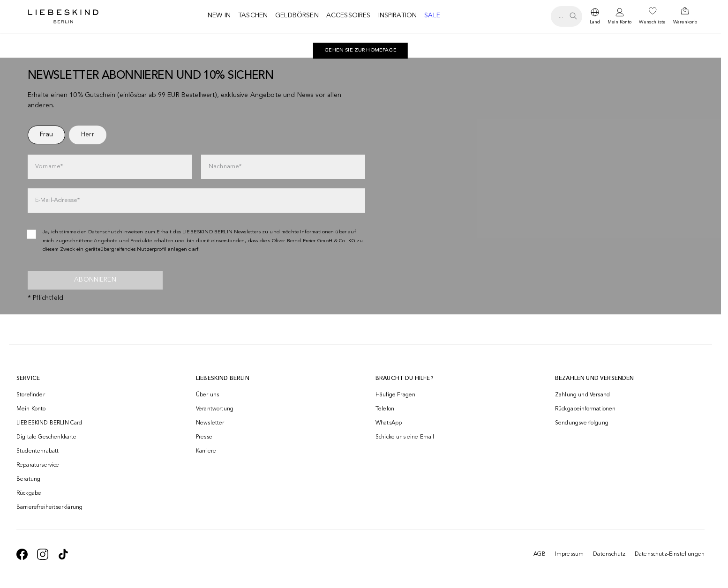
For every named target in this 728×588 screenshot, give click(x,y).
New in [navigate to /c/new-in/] (219, 15)
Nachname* (225, 167)
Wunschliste (652, 22)
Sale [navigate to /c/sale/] (432, 15)
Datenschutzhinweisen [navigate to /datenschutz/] (116, 232)
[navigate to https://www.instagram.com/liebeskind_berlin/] (43, 554)
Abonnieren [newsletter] (95, 280)
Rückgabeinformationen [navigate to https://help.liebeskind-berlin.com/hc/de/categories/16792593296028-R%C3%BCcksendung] (585, 409)
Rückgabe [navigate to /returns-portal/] (29, 493)
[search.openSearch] (567, 16)
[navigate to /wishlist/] (652, 16)
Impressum (569, 554)
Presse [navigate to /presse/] (204, 437)
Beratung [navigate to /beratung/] (28, 479)
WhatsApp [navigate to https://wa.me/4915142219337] (389, 423)
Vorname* (49, 167)
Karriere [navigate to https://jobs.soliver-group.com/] (206, 451)
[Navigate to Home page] (63, 16)
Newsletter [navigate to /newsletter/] (210, 423)
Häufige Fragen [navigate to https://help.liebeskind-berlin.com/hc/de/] (395, 395)
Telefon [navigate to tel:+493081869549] (385, 409)
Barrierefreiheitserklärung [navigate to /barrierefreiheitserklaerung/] (49, 507)
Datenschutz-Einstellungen (670, 554)
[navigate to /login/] (619, 17)
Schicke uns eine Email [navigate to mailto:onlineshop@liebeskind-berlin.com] (405, 437)
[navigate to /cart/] (685, 16)
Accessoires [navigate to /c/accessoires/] (349, 15)
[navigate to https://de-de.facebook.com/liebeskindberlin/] (22, 554)
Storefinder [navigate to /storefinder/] (31, 395)
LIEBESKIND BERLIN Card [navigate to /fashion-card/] (49, 423)
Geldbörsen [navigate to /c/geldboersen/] (297, 15)
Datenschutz (609, 554)
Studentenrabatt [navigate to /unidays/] (38, 451)
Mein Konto (619, 22)
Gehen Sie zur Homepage (360, 50)
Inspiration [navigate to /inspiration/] (398, 15)
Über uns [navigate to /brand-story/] (207, 395)
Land (595, 22)
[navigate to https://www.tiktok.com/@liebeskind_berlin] (63, 554)
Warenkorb (685, 22)
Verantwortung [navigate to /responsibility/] (215, 409)
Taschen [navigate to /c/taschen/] (253, 15)
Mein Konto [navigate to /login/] (31, 409)
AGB (539, 554)
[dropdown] (595, 16)
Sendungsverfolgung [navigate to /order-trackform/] (582, 423)
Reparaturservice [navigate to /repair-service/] (38, 465)
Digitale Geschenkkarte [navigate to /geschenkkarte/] (47, 437)
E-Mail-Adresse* (57, 200)
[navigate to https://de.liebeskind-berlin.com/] (360, 51)
